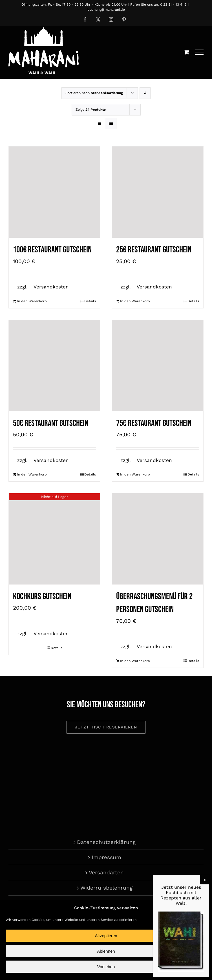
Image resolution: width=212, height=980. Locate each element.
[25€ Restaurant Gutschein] (158, 192)
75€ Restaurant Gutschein (154, 423)
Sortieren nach (94, 93)
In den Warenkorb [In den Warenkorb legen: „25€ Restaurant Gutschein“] (135, 301)
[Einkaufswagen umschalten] (186, 52)
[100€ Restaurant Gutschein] (54, 192)
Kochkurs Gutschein (42, 596)
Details (90, 301)
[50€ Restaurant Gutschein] (54, 366)
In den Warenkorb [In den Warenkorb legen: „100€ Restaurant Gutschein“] (32, 301)
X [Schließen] (205, 880)
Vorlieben (106, 967)
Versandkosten (51, 287)
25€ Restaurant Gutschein (154, 250)
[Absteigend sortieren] (145, 93)
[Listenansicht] (111, 124)
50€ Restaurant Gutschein (51, 423)
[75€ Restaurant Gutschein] (158, 366)
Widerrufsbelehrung (106, 888)
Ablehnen (106, 951)
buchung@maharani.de (106, 10)
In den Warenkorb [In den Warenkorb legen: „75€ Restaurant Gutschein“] (135, 474)
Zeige (91, 110)
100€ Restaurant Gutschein (52, 250)
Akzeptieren (106, 936)
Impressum (106, 857)
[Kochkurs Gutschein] (54, 539)
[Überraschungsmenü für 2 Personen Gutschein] (158, 539)
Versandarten (106, 873)
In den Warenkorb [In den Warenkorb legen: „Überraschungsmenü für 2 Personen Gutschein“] (135, 661)
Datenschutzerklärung (106, 842)
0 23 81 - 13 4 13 (173, 5)
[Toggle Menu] (199, 52)
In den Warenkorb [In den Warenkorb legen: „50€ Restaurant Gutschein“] (32, 474)
